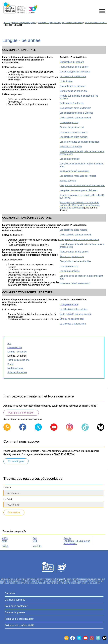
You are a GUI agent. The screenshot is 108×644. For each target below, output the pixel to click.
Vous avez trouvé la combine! (75, 171)
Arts (9, 343)
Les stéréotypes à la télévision (75, 72)
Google (67, 538)
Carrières (10, 593)
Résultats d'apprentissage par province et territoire (60, 23)
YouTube (37, 546)
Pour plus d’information (21, 413)
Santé (10, 364)
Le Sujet (8, 499)
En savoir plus (16, 461)
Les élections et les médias (73, 137)
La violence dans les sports (73, 132)
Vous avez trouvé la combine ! (75, 283)
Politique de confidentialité (19, 625)
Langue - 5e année (17, 356)
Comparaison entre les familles (75, 108)
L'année (7, 488)
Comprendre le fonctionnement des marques (82, 186)
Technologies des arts (18, 360)
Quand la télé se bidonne (72, 86)
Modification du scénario (72, 62)
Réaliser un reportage (71, 147)
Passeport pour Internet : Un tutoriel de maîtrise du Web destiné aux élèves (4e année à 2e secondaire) (80, 205)
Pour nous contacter (16, 606)
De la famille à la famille (72, 103)
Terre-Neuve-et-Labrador (96, 23)
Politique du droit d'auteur (19, 619)
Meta (5, 541)
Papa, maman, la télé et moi (74, 67)
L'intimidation (66, 81)
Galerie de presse (15, 612)
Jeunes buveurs (68, 181)
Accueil (7, 23)
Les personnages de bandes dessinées (80, 142)
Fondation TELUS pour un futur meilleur (77, 542)
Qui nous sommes (15, 600)
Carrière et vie (15, 348)
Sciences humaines (17, 372)
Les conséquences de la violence (77, 113)
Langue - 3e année (17, 352)
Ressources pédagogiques (24, 23)
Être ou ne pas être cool (72, 127)
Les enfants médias (70, 159)
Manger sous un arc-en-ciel (74, 91)
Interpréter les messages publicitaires (79, 190)
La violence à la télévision (73, 76)
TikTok (5, 546)
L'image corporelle (69, 122)
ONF (35, 541)
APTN (5, 538)
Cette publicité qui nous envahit (76, 118)
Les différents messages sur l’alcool (78, 176)
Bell (35, 538)
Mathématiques (15, 368)
